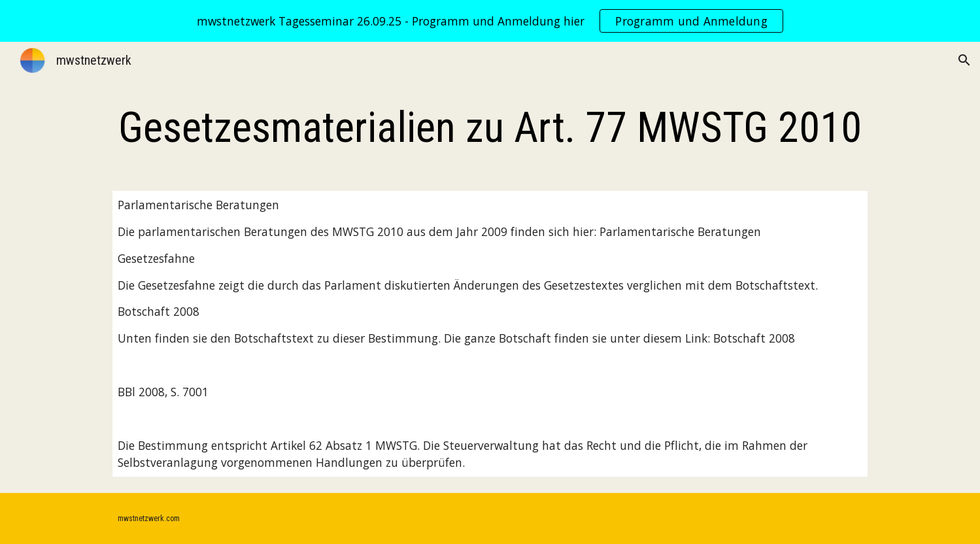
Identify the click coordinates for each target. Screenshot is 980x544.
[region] (490, 21)
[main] (490, 128)
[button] (964, 60)
